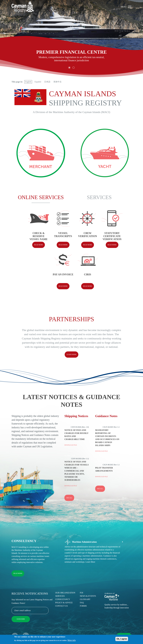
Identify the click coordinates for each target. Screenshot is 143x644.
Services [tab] (99, 197)
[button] (69, 68)
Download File (71, 445)
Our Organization (65, 593)
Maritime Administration (81, 542)
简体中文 (58, 82)
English (28, 82)
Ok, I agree (122, 639)
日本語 (47, 82)
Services (60, 596)
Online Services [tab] (41, 197)
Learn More (71, 354)
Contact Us (61, 606)
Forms (83, 606)
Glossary (85, 599)
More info (72, 641)
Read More (18, 573)
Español (38, 82)
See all (69, 498)
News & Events (88, 596)
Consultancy (63, 599)
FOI (82, 593)
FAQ (82, 603)
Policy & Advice (64, 603)
